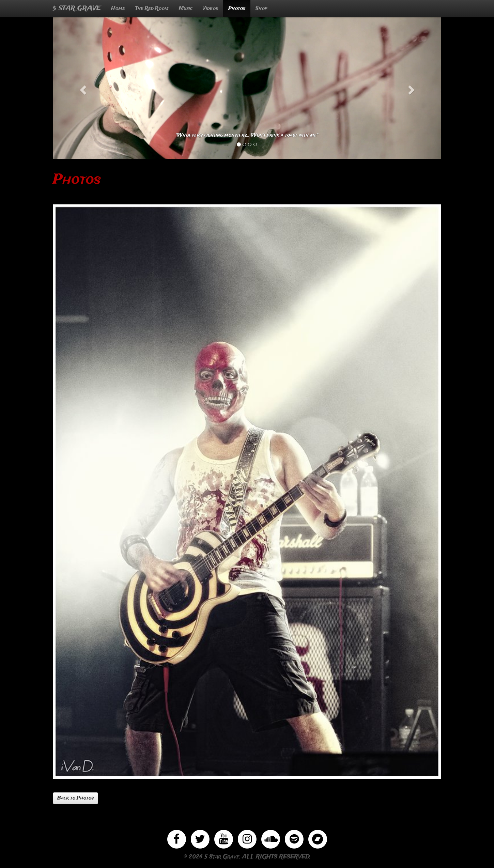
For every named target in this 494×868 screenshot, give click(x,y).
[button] (82, 88)
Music (186, 9)
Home (118, 9)
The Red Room (152, 9)
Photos (237, 9)
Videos (210, 9)
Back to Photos (75, 798)
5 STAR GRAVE (77, 9)
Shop (261, 9)
